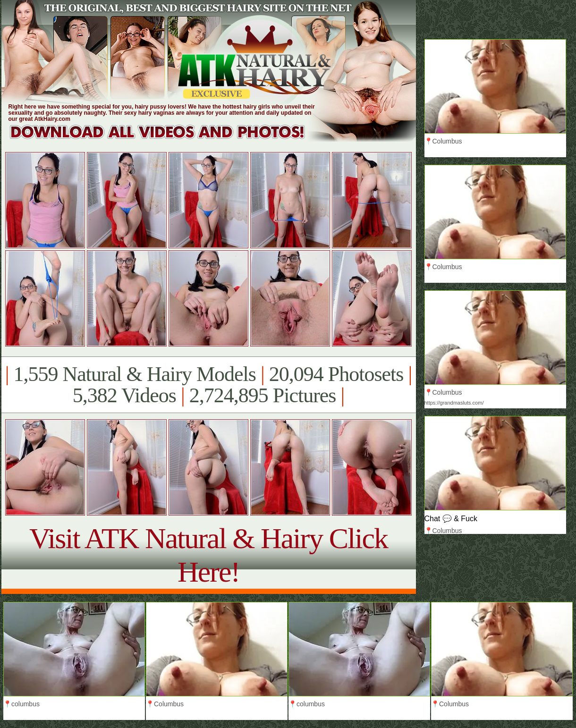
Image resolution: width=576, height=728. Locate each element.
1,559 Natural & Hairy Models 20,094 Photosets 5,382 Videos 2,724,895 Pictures (208, 385)
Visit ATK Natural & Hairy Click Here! (208, 555)
